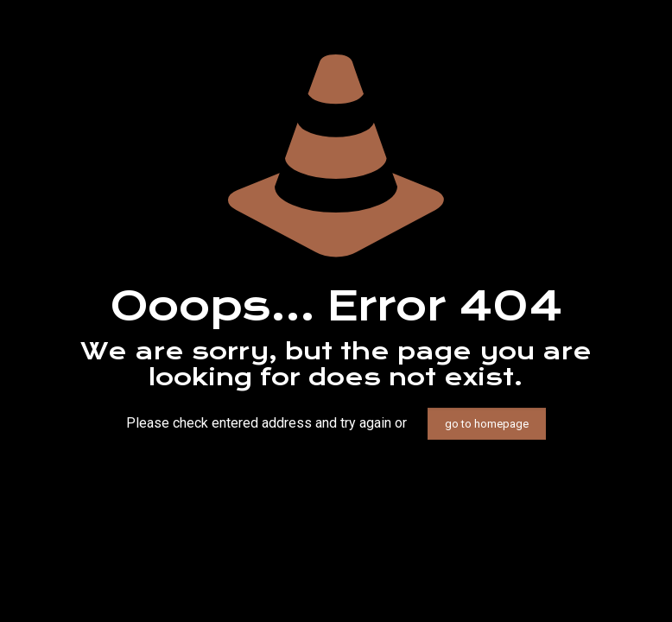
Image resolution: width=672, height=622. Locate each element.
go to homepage (487, 424)
